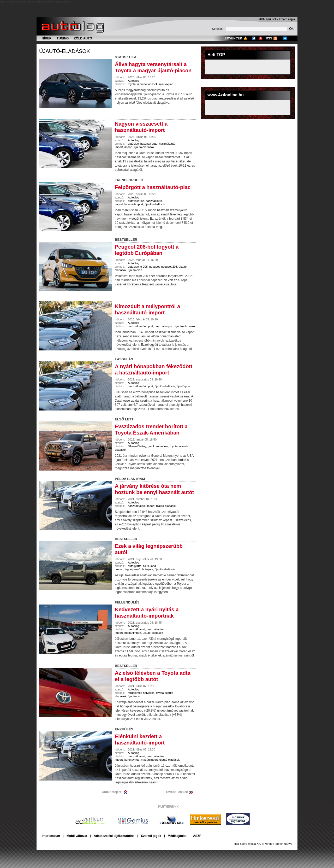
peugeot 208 (169, 267)
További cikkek (177, 792)
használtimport (134, 204)
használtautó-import (141, 326)
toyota (132, 84)
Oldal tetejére (112, 792)
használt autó (149, 144)
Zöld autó (83, 38)
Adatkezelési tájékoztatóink (114, 836)
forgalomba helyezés (141, 693)
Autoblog (133, 81)
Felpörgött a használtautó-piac (153, 187)
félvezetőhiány (137, 446)
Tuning (63, 38)
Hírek (47, 38)
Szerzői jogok (151, 836)
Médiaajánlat (177, 836)
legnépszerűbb (134, 569)
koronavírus (161, 446)
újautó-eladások (64, 51)
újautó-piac (166, 84)
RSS (269, 38)
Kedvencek (232, 38)
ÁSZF (197, 836)
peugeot (154, 267)
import (129, 147)
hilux (146, 566)
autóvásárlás (136, 201)
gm (150, 446)
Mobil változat (77, 836)
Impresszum (51, 836)
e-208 (144, 267)
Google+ (261, 38)
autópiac (133, 144)
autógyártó (135, 566)
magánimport (133, 633)
